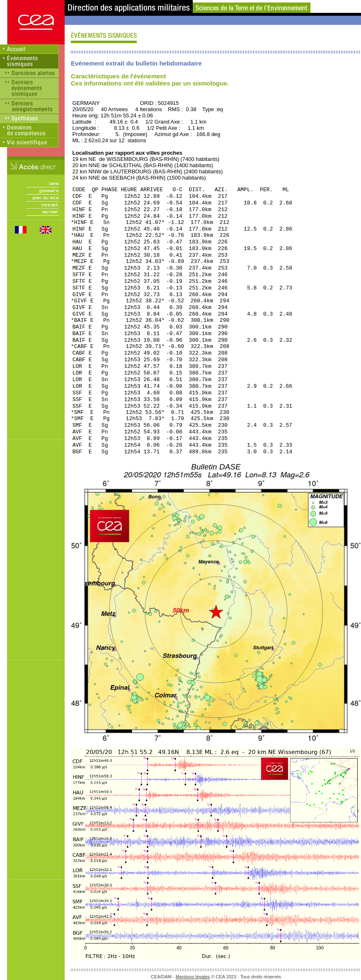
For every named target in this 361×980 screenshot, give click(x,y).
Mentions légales (193, 977)
